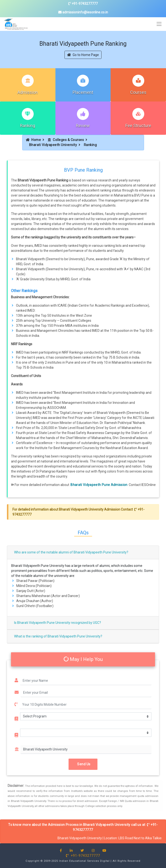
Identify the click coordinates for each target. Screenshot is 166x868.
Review (83, 126)
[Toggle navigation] (159, 24)
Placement (83, 92)
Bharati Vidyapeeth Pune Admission (99, 485)
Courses (138, 92)
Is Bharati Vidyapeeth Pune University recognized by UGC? (58, 623)
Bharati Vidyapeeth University (53, 145)
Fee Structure (138, 126)
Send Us (83, 764)
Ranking (28, 126)
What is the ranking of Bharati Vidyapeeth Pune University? (58, 636)
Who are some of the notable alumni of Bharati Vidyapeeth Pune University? (71, 552)
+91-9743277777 (83, 4)
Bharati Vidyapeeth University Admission (90, 509)
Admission (28, 92)
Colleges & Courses (66, 140)
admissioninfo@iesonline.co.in (83, 12)
